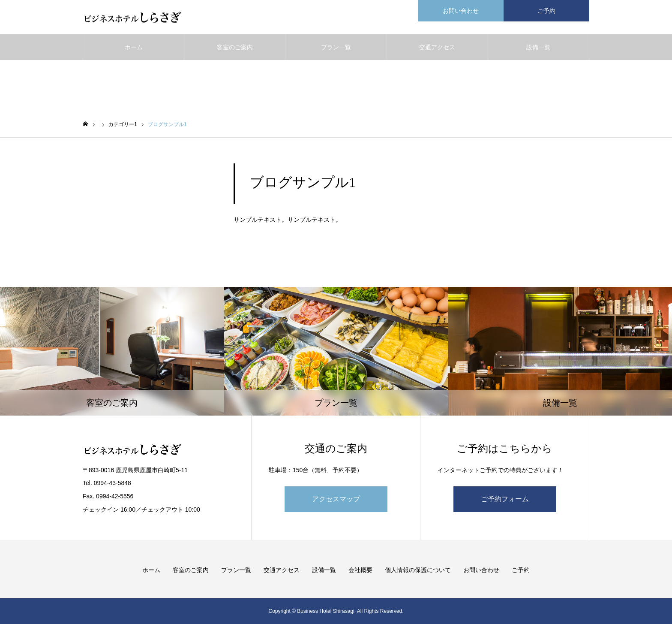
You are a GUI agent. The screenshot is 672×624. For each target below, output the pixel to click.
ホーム (134, 47)
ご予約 (521, 570)
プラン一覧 (336, 47)
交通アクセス (437, 47)
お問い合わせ (481, 570)
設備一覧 (538, 47)
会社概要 (360, 570)
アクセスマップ (336, 499)
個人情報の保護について (418, 570)
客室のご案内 (235, 47)
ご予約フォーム (505, 499)
